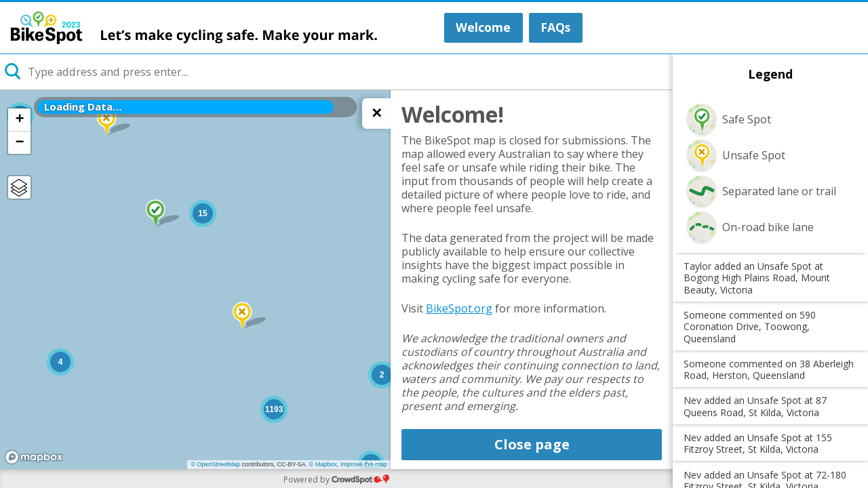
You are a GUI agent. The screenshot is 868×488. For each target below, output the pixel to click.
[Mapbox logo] (34, 457)
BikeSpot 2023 (194, 28)
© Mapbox (323, 464)
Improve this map (364, 464)
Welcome (483, 27)
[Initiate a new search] (14, 72)
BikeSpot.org (459, 308)
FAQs (555, 27)
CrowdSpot (360, 479)
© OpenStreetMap (215, 464)
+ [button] (19, 119)
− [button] (19, 142)
